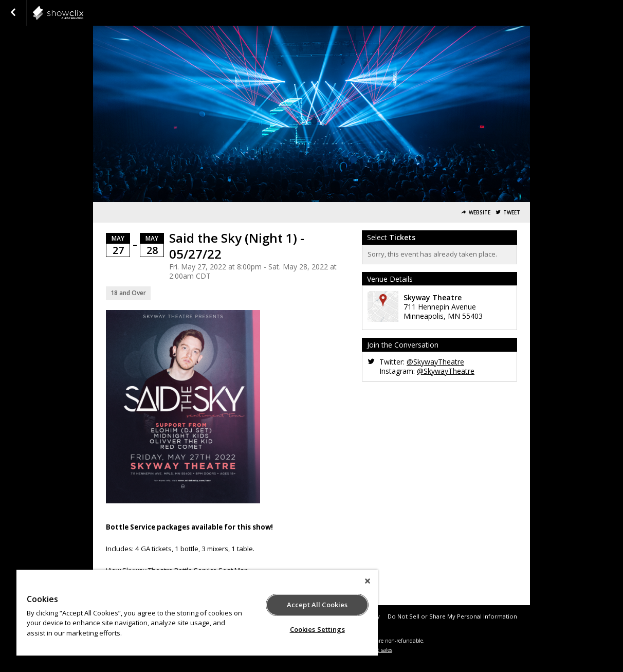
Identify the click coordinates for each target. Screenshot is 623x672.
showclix (83, 13)
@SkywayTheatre (435, 362)
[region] (197, 613)
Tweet (512, 213)
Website (480, 213)
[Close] (368, 581)
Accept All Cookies (317, 605)
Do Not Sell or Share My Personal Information (452, 616)
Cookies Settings (317, 629)
